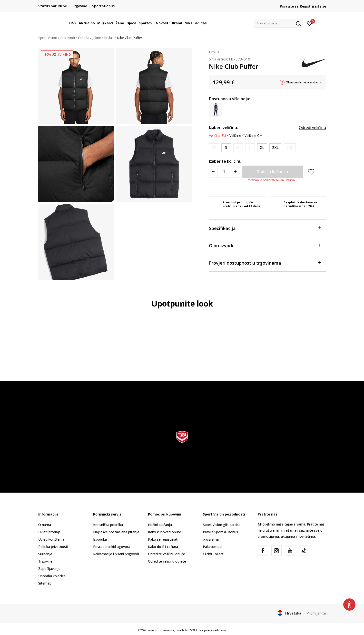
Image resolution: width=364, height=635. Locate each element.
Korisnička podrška (108, 525)
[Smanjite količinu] (213, 172)
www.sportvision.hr (161, 630)
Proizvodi (68, 38)
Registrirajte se (313, 6)
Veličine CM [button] (254, 136)
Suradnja (45, 554)
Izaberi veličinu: (223, 128)
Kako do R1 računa (163, 547)
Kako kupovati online (165, 532)
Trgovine (45, 561)
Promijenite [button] (316, 613)
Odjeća (84, 38)
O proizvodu (265, 245)
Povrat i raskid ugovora (112, 547)
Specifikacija (265, 228)
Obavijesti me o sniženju (304, 82)
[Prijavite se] (310, 23)
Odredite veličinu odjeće (167, 561)
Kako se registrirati (163, 539)
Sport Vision (48, 38)
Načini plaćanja (160, 525)
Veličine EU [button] (217, 136)
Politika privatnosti (53, 547)
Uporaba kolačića (52, 576)
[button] (278, 23)
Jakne (97, 38)
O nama (45, 525)
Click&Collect (213, 554)
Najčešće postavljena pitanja (116, 532)
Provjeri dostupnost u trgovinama (265, 263)
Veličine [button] (235, 136)
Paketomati (212, 547)
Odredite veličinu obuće (167, 554)
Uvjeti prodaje (49, 532)
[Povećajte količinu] (235, 172)
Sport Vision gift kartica (222, 525)
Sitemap (45, 583)
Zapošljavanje (49, 569)
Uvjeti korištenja (51, 539)
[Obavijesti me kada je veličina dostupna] (214, 148)
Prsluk (109, 38)
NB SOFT (191, 630)
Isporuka (100, 539)
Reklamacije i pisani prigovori (116, 554)
